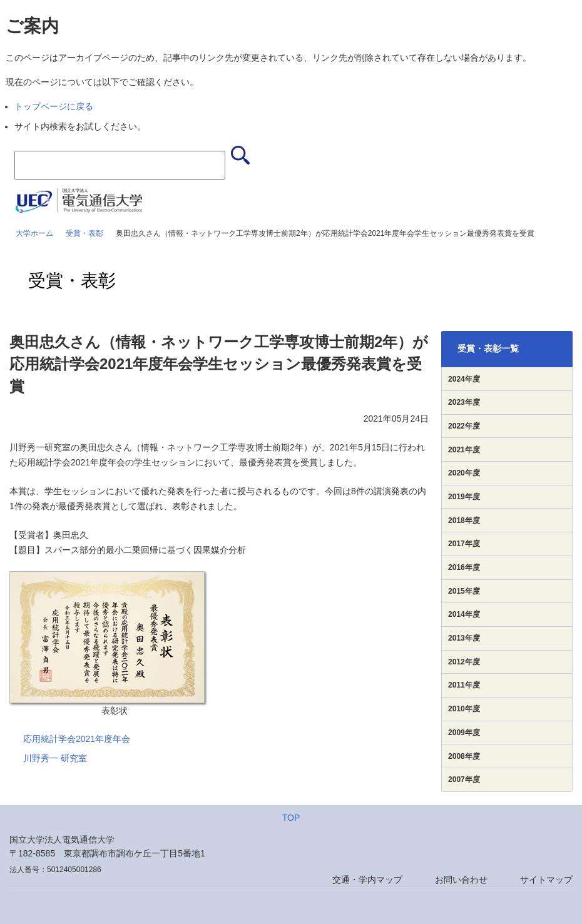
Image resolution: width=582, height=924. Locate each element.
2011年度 (464, 685)
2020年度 (464, 473)
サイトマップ (546, 880)
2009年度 (464, 733)
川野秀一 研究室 (55, 758)
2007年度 (464, 779)
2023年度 (464, 402)
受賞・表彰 (84, 233)
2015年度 (464, 591)
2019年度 (464, 497)
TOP (291, 818)
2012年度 (464, 662)
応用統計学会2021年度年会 (77, 739)
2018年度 (464, 520)
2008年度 (464, 756)
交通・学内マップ (367, 880)
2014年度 (464, 614)
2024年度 (464, 379)
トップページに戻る (54, 106)
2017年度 (464, 544)
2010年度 (464, 709)
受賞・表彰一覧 (488, 348)
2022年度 (464, 426)
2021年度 (464, 450)
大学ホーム (34, 233)
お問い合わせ (461, 880)
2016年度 (464, 567)
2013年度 (464, 638)
